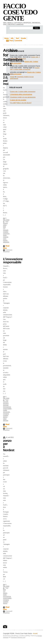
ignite (5, 235)
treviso (5, 240)
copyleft (6, 230)
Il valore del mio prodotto (18, 100)
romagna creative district (6, 415)
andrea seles (5, 224)
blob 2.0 (4, 228)
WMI (8, 220)
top (5, 627)
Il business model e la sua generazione (23, 97)
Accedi (35, 634)
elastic (5, 593)
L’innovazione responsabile (13, 261)
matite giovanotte (6, 411)
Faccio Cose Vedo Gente (20, 12)
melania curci (6, 238)
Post (11, 41)
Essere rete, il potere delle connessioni (25, 58)
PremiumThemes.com (18, 637)
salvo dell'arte (6, 420)
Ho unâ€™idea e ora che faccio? (21, 103)
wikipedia (6, 242)
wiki (4, 220)
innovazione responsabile (7, 408)
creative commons (6, 233)
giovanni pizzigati (6, 404)
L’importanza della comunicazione (21, 94)
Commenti (18, 41)
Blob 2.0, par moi (6, 79)
